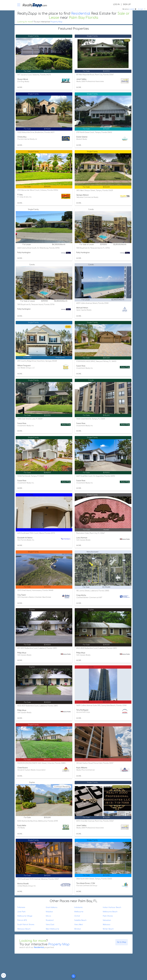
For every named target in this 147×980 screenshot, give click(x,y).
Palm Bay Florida (84, 18)
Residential (81, 14)
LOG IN (116, 4)
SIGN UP (127, 4)
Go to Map (122, 942)
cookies (132, 9)
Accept (141, 9)
